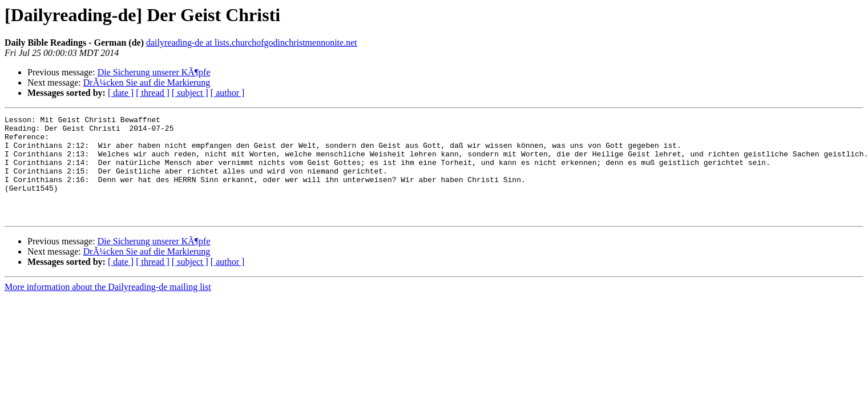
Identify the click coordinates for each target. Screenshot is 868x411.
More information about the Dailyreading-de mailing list (108, 307)
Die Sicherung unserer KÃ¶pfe (154, 72)
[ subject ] (190, 93)
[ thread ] (153, 93)
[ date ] (121, 93)
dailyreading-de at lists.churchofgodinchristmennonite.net (252, 43)
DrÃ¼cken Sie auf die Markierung (147, 82)
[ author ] (228, 93)
